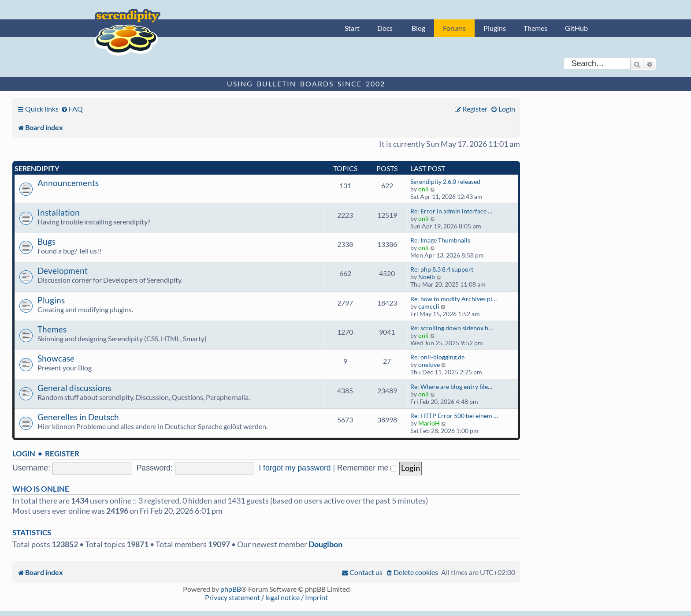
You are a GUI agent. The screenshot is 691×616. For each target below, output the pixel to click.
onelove (429, 364)
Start (352, 28)
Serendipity (37, 168)
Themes (535, 28)
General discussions (74, 388)
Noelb (427, 277)
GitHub (576, 28)
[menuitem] (72, 109)
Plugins (495, 28)
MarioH (429, 423)
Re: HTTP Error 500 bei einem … (454, 416)
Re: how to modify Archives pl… (453, 299)
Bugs (46, 241)
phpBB (231, 589)
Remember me (367, 468)
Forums (454, 28)
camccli (429, 306)
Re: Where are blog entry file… (451, 386)
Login (24, 454)
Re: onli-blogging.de (437, 357)
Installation (59, 212)
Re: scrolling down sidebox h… (451, 328)
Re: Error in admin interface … (451, 211)
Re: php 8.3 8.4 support (442, 269)
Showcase (56, 358)
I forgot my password (295, 468)
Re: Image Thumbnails (440, 240)
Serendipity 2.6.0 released (445, 181)
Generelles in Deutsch (78, 417)
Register (62, 454)
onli (424, 189)
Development (63, 271)
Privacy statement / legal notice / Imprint (266, 597)
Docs (385, 28)
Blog (418, 28)
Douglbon (325, 544)
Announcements (68, 183)
